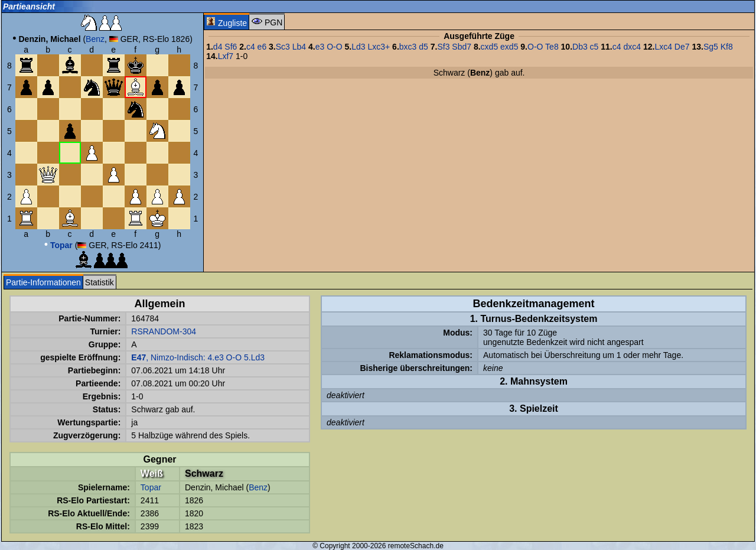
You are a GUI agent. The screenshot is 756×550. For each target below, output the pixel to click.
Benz (95, 39)
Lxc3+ (379, 47)
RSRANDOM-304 (164, 331)
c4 (251, 47)
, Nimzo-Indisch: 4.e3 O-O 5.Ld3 (198, 357)
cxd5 (490, 47)
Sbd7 (462, 47)
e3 (320, 47)
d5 (423, 47)
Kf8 (727, 47)
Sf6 (231, 47)
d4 (218, 47)
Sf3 (443, 47)
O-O (334, 47)
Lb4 (299, 47)
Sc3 (283, 47)
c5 (594, 47)
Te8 (552, 47)
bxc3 (408, 47)
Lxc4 (663, 47)
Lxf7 (226, 56)
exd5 (509, 47)
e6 (262, 47)
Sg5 (711, 47)
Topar (151, 487)
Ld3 (358, 47)
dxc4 (632, 47)
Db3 (580, 47)
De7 (682, 47)
